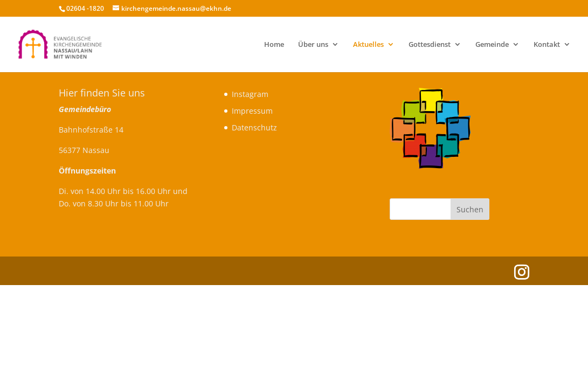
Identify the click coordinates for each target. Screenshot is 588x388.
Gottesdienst (430, 45)
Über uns (313, 45)
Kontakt (547, 45)
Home (274, 45)
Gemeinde (492, 45)
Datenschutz (254, 127)
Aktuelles (368, 45)
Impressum (252, 111)
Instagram (250, 94)
